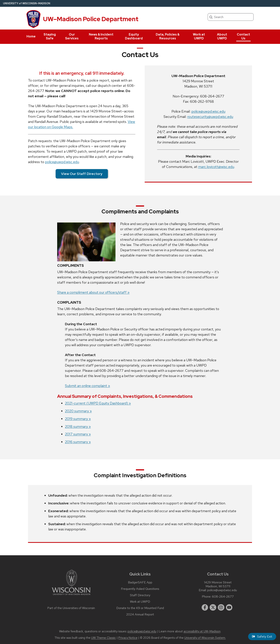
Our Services (72, 36)
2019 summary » (78, 419)
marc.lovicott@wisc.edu (216, 167)
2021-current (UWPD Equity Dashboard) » (98, 403)
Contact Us (243, 36)
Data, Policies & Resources (168, 36)
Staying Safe (50, 36)
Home (31, 36)
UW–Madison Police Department (91, 19)
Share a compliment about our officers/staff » (93, 292)
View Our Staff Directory (82, 174)
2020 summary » (78, 411)
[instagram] (221, 607)
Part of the (71, 608)
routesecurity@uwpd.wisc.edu (210, 117)
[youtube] (229, 607)
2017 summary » (78, 434)
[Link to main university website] (71, 596)
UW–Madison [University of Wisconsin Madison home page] (27, 3)
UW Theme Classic (104, 638)
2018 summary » (78, 426)
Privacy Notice (128, 638)
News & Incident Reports (101, 36)
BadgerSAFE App (140, 582)
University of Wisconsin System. (205, 638)
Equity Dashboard (134, 36)
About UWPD (222, 36)
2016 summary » (78, 442)
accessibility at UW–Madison (202, 631)
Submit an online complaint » (87, 386)
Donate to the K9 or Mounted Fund (140, 608)
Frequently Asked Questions (140, 589)
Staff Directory (140, 595)
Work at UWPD (199, 36)
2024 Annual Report (140, 614)
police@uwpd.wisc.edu (62, 162)
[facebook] (205, 607)
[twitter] (213, 607)
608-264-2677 (223, 597)
